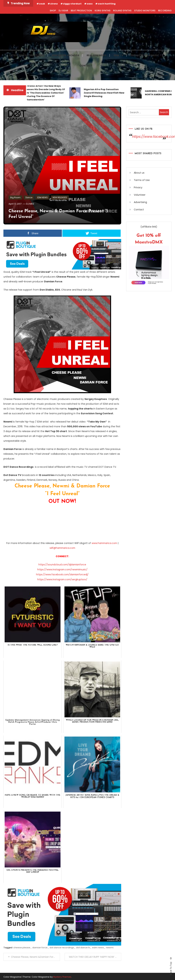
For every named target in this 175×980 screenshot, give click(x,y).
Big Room (15, 197)
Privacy (138, 187)
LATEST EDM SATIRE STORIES (27, 55)
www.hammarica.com (104, 543)
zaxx (90, 4)
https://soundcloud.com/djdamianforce (62, 564)
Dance (29, 197)
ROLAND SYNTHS (122, 11)
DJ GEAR (63, 11)
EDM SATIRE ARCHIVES (66, 55)
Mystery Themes (62, 976)
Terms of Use (142, 180)
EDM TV (119, 55)
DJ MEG (30, 204)
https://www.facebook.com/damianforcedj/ (62, 574)
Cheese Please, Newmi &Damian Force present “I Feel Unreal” (35, 956)
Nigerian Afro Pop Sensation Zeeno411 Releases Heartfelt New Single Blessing (105, 93)
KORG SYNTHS (103, 11)
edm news (98, 947)
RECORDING (165, 11)
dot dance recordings (62, 947)
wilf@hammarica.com (62, 548)
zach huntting (107, 4)
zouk (42, 4)
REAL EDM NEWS (96, 55)
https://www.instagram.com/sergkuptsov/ (62, 579)
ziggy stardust (72, 4)
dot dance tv (83, 947)
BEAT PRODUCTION (81, 11)
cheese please (22, 947)
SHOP (53, 11)
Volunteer (140, 195)
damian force (40, 947)
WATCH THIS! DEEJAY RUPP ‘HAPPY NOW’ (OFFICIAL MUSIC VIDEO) (95, 956)
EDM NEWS (42, 197)
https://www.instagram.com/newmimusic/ (62, 569)
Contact (139, 209)
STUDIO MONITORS (145, 11)
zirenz (54, 4)
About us (139, 173)
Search (165, 75)
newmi (110, 947)
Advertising (140, 202)
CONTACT (86, 66)
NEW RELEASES (60, 197)
